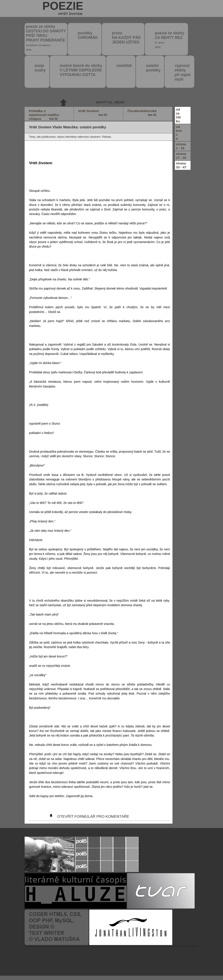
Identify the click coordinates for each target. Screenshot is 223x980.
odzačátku (178, 115)
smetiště (124, 66)
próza (126, 38)
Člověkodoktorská (143, 113)
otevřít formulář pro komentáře (93, 816)
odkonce (179, 133)
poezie (63, 8)
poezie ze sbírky (46, 38)
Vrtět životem (93, 113)
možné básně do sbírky (81, 70)
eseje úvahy (40, 68)
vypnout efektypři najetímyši (183, 72)
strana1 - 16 (181, 146)
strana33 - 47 (181, 165)
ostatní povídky (153, 68)
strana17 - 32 (181, 156)
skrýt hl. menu (110, 102)
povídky (88, 35)
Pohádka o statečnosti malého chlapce (44, 115)
